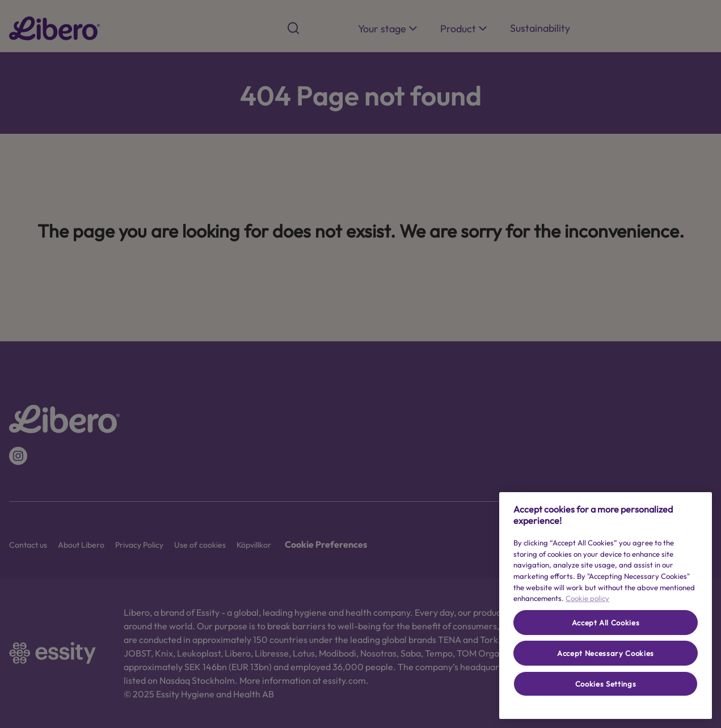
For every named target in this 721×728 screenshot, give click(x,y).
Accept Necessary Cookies (606, 653)
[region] (606, 606)
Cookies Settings (606, 684)
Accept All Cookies (606, 623)
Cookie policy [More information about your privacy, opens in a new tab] (587, 598)
